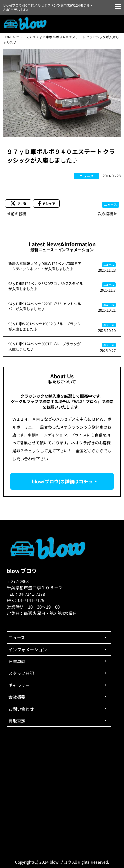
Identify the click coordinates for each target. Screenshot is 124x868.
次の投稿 (105, 214)
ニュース (22, 37)
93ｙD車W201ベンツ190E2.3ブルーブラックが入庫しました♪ (44, 326)
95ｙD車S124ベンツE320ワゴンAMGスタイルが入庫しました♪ (46, 286)
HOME (8, 37)
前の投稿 (19, 214)
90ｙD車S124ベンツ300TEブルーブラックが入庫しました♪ (44, 346)
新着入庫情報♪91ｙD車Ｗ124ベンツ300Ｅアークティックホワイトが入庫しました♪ (45, 266)
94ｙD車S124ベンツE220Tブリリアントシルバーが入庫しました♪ (45, 306)
